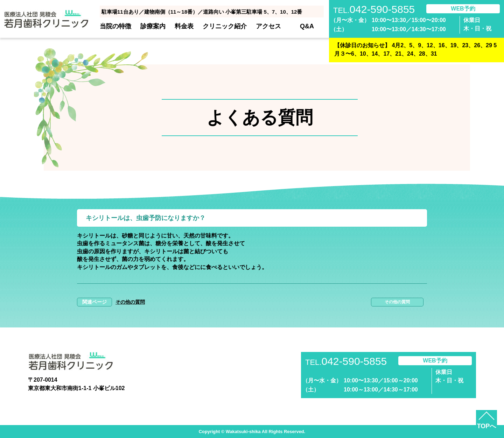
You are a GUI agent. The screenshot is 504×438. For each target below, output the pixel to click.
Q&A (307, 26)
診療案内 (153, 26)
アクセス (268, 26)
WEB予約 (463, 9)
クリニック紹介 (225, 26)
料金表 (184, 26)
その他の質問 (130, 302)
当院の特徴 (115, 26)
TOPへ (487, 426)
